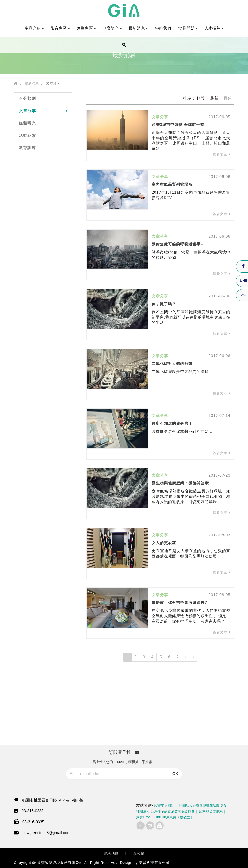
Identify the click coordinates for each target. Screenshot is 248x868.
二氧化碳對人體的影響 (172, 364)
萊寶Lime (143, 817)
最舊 (228, 98)
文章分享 (27, 111)
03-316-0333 (33, 811)
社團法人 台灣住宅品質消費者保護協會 (165, 811)
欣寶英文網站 (164, 806)
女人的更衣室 (164, 543)
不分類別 (27, 99)
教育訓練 (27, 148)
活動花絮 (27, 136)
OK (175, 774)
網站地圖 (111, 853)
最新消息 (32, 83)
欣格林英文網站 (211, 811)
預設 (201, 98)
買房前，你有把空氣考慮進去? (179, 603)
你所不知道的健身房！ (172, 423)
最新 (214, 98)
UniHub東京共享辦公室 (172, 817)
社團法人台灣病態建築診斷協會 (203, 806)
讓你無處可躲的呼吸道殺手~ (177, 244)
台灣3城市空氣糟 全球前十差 (178, 125)
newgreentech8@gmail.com (46, 833)
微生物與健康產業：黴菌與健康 (180, 483)
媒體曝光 (27, 123)
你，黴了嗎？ (164, 304)
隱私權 (139, 853)
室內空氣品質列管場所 (172, 184)
